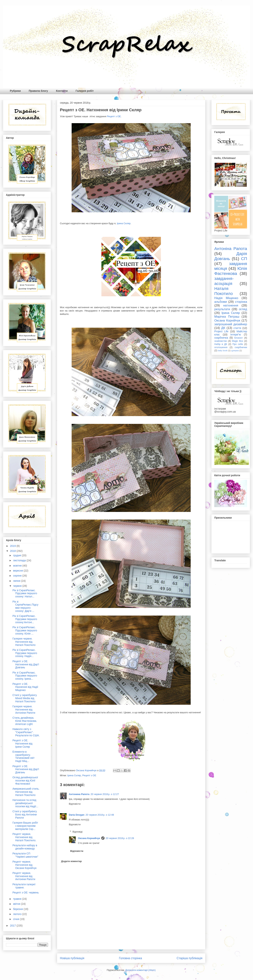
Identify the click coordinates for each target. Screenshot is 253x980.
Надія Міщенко (226, 298)
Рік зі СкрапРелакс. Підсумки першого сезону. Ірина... (25, 676)
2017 (13, 926)
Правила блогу (38, 91)
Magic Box (237, 341)
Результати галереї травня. (24, 886)
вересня (18, 571)
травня (18, 899)
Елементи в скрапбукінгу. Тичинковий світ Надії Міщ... (24, 756)
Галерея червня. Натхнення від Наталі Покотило (24, 642)
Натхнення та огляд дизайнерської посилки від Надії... (25, 803)
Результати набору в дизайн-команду (25, 847)
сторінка (241, 302)
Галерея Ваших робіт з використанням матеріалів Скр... (25, 826)
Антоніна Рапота (231, 249)
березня (18, 909)
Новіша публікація (72, 958)
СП (244, 259)
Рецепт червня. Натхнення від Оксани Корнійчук (24, 865)
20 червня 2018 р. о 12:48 (100, 815)
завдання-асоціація (224, 281)
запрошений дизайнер (231, 324)
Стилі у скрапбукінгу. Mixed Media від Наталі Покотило (25, 698)
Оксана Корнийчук (89, 838)
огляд (243, 309)
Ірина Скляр (124, 223)
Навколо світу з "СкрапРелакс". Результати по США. (26, 732)
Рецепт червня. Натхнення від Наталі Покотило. (24, 837)
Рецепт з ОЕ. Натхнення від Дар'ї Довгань (26, 664)
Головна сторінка (131, 958)
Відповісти (75, 804)
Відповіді (78, 831)
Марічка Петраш (227, 317)
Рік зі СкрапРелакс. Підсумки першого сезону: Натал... (25, 593)
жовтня (18, 566)
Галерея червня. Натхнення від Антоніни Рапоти (24, 710)
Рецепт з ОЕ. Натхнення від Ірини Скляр (22, 744)
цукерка (235, 351)
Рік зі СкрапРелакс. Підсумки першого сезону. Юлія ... (25, 630)
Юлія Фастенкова (231, 271)
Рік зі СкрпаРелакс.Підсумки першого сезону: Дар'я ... (25, 606)
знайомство (221, 341)
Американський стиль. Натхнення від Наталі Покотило (26, 792)
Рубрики (15, 91)
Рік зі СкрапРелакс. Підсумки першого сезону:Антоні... (25, 619)
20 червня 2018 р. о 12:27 (105, 794)
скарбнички (241, 347)
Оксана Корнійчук (227, 321)
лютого (18, 914)
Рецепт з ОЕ (114, 116)
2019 (13, 546)
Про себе (238, 344)
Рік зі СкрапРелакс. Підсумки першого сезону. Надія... (25, 653)
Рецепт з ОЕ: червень (26, 893)
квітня (17, 904)
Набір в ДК (221, 344)
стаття (237, 328)
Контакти (62, 91)
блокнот (238, 338)
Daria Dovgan (77, 815)
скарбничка (221, 338)
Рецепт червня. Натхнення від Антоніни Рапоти (24, 876)
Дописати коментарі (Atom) (140, 970)
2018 (13, 551)
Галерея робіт (85, 91)
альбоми (221, 302)
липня (17, 581)
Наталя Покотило (224, 291)
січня (16, 919)
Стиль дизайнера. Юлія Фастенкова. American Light (25, 721)
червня (18, 586)
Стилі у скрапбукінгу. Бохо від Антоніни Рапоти (25, 814)
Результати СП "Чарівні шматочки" (25, 855)
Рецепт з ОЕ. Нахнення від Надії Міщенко (25, 687)
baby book (223, 351)
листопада (20, 560)
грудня (17, 555)
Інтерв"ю (236, 335)
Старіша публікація (190, 958)
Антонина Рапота (79, 794)
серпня (18, 576)
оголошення (221, 347)
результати (222, 309)
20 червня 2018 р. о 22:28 (120, 838)
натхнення (231, 305)
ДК (223, 328)
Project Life (221, 331)
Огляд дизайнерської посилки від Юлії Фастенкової (25, 781)
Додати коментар (72, 861)
